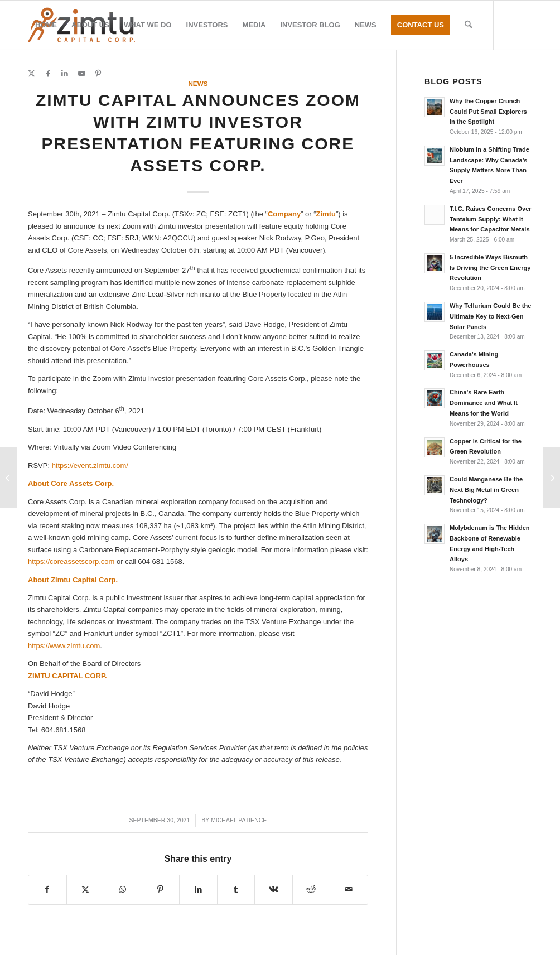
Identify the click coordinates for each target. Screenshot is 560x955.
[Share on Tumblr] (236, 889)
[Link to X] (31, 74)
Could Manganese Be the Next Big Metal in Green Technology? (486, 490)
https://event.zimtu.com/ (90, 466)
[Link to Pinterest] (98, 74)
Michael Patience (239, 820)
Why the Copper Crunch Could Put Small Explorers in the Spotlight (488, 112)
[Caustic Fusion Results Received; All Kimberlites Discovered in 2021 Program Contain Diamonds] (9, 478)
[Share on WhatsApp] (123, 889)
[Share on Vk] (274, 889)
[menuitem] (46, 25)
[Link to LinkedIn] (65, 74)
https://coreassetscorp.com (71, 561)
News (198, 83)
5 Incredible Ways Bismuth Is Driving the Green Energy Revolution (490, 268)
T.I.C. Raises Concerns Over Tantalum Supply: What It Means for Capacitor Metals (491, 219)
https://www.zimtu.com (64, 646)
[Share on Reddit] (312, 889)
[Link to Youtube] (81, 74)
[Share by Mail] (349, 889)
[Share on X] (86, 889)
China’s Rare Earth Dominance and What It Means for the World (484, 403)
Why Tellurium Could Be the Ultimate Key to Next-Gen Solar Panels (490, 316)
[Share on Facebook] (47, 889)
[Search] (468, 25)
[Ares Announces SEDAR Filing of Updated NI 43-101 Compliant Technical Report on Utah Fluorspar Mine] (551, 478)
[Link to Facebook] (48, 74)
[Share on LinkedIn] (198, 889)
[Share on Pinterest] (161, 889)
